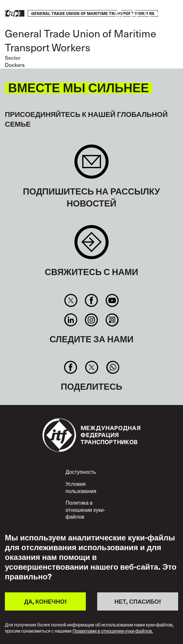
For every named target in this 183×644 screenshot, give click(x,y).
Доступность (81, 472)
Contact (91, 245)
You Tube (112, 300)
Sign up (91, 165)
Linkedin (71, 320)
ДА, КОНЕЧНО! (45, 601)
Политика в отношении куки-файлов (85, 509)
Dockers (15, 65)
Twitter (71, 300)
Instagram (91, 320)
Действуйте (159, 14)
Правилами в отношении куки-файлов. (113, 631)
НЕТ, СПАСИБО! (137, 601)
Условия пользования (81, 487)
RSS (112, 320)
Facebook (91, 300)
